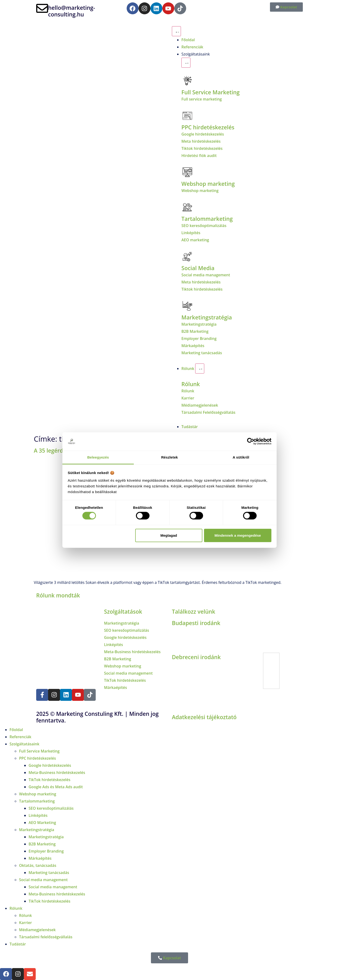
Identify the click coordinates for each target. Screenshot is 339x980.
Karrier (25, 923)
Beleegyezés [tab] (98, 457)
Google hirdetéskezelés (50, 765)
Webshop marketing (208, 184)
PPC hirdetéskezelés (37, 758)
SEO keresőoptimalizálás (51, 808)
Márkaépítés (40, 858)
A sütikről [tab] (241, 457)
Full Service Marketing (211, 92)
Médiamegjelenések (37, 930)
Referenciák (20, 737)
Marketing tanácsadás (49, 873)
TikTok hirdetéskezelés (50, 780)
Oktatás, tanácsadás (38, 865)
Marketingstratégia (207, 317)
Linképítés (38, 815)
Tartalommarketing (37, 801)
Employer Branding (46, 851)
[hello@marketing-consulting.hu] (42, 8)
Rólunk (191, 384)
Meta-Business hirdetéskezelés (57, 773)
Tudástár (18, 944)
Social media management (43, 880)
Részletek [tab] (169, 457)
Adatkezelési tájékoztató (204, 717)
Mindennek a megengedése (238, 535)
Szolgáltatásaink (24, 744)
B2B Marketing (42, 844)
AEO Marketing (42, 823)
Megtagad (169, 535)
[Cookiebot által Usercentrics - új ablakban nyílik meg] (251, 441)
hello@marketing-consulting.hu (72, 11)
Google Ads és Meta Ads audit (56, 787)
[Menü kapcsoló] (176, 31)
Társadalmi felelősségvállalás (46, 937)
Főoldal (16, 730)
